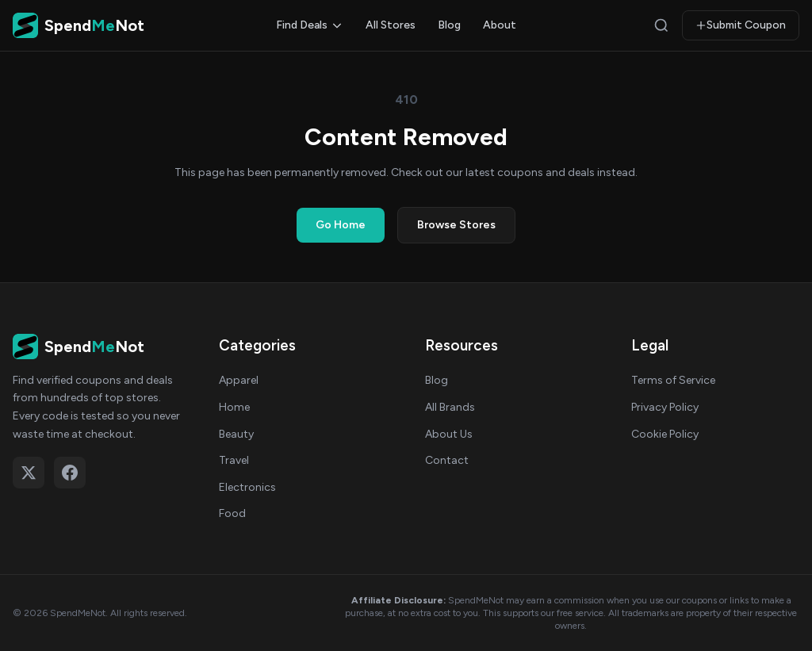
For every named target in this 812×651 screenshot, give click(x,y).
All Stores (391, 25)
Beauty (236, 434)
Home (234, 407)
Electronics (247, 487)
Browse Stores (456, 225)
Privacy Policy (665, 407)
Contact (447, 460)
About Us (449, 434)
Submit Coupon (741, 25)
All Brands (450, 407)
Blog (449, 25)
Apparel (239, 380)
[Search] (661, 25)
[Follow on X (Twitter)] (29, 473)
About (500, 25)
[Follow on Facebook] (70, 473)
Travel (234, 460)
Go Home (341, 225)
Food (232, 513)
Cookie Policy (665, 434)
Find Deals (310, 25)
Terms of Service (673, 380)
